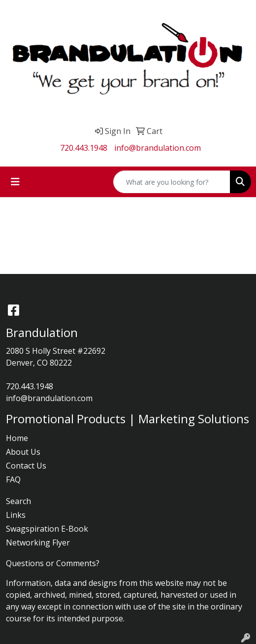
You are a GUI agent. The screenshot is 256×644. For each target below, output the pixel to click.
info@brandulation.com (158, 148)
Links (16, 515)
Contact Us (26, 466)
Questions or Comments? (53, 563)
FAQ (13, 479)
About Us (23, 452)
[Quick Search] (172, 182)
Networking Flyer (38, 542)
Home (17, 438)
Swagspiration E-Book (47, 529)
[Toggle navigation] (15, 182)
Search (18, 501)
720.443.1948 (84, 148)
